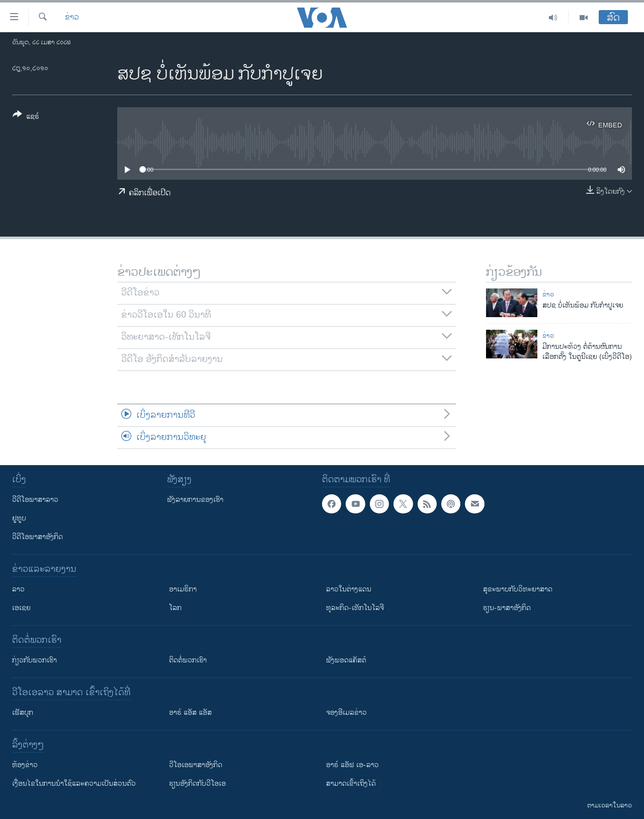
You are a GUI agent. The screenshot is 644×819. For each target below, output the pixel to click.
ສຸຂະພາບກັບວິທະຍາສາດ (518, 589)
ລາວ (18, 589)
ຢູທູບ (19, 518)
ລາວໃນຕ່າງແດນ (349, 589)
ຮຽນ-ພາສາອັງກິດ (507, 608)
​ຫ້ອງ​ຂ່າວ (25, 765)
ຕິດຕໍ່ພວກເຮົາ (188, 660)
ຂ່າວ (72, 18)
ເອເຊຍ (21, 608)
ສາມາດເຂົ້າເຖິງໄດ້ (351, 784)
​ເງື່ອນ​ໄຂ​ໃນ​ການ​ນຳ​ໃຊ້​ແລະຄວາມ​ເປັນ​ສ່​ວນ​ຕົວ (74, 784)
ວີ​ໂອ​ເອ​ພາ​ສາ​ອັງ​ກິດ (196, 765)
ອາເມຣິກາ (183, 589)
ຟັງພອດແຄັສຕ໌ (346, 660)
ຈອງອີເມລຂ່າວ (346, 713)
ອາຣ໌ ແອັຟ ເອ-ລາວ (352, 765)
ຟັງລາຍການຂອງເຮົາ (195, 500)
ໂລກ (175, 608)
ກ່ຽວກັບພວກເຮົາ (34, 660)
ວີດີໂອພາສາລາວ (35, 500)
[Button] (26, 117)
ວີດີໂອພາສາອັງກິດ (37, 537)
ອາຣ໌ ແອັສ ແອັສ (190, 713)
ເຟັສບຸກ (23, 713)
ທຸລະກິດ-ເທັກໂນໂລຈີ (355, 608)
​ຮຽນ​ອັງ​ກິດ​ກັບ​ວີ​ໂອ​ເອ (197, 784)
